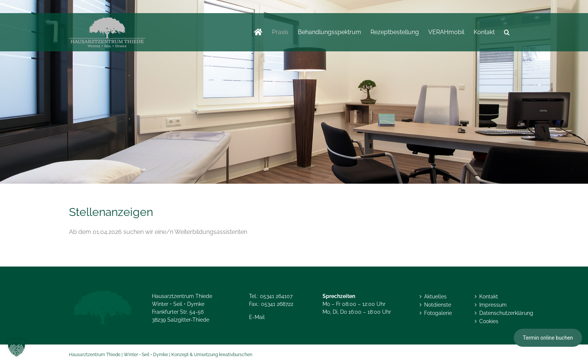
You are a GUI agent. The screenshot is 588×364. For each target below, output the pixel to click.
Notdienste (438, 305)
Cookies (489, 321)
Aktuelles (435, 297)
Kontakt (489, 297)
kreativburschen (236, 355)
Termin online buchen (548, 338)
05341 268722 (277, 304)
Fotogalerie (438, 313)
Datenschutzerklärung (497, 313)
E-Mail (257, 317)
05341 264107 (276, 296)
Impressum (493, 305)
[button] (507, 32)
